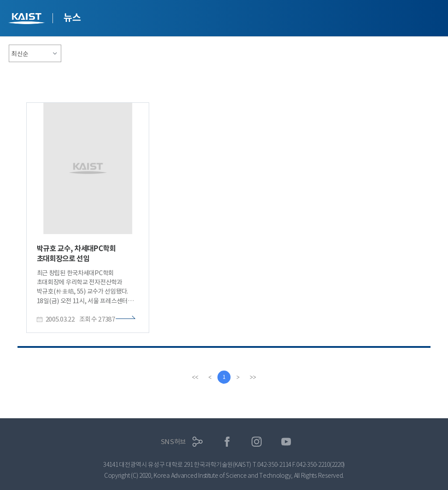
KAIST (28, 19)
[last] (253, 377)
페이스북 (227, 442)
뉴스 (72, 17)
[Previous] (210, 377)
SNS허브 (173, 442)
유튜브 (286, 442)
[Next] (238, 377)
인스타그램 (257, 442)
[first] (195, 377)
